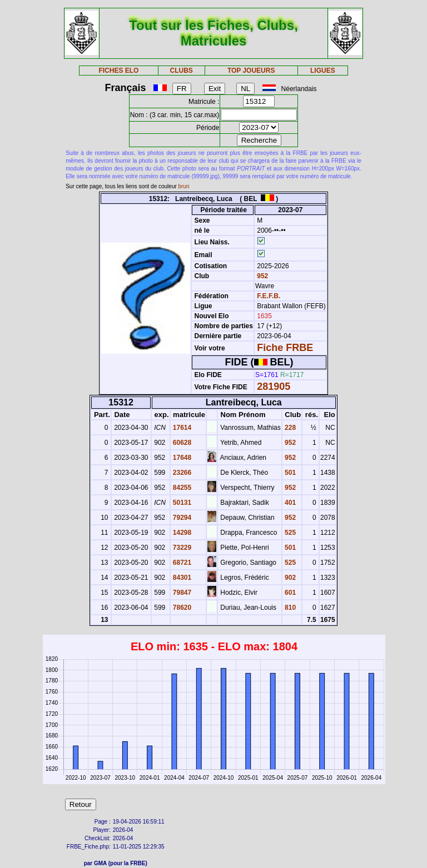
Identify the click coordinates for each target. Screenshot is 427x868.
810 (289, 608)
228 (289, 428)
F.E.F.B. (269, 296)
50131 (182, 503)
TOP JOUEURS (251, 71)
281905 (274, 387)
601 (289, 593)
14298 (182, 533)
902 (289, 578)
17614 (182, 428)
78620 (182, 608)
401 (289, 503)
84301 (182, 578)
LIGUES (323, 71)
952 (262, 276)
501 (289, 473)
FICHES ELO (118, 71)
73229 (182, 548)
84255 (182, 488)
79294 (182, 518)
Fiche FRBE (285, 348)
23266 (182, 473)
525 (289, 533)
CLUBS (181, 71)
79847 (182, 593)
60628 (182, 443)
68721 (182, 563)
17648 (182, 458)
